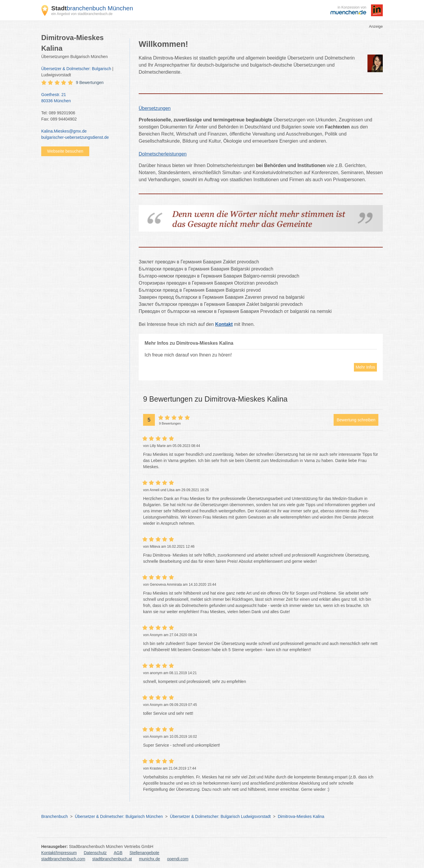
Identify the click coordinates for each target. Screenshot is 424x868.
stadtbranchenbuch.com (63, 859)
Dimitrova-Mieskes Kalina (301, 816)
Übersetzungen (155, 108)
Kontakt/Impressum (59, 853)
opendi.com (178, 859)
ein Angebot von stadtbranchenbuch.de (82, 14)
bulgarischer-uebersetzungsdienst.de (75, 137)
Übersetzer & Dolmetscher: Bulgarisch (76, 69)
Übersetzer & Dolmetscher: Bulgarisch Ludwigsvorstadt (220, 816)
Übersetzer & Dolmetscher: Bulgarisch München (119, 816)
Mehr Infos (365, 367)
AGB (118, 853)
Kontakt (224, 324)
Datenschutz (95, 853)
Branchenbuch (54, 816)
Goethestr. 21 (82, 98)
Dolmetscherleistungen (163, 154)
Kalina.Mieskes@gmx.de (64, 131)
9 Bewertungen (90, 82)
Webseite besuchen (65, 151)
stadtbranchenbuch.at (112, 859)
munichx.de (150, 859)
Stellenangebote (144, 853)
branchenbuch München (92, 8)
